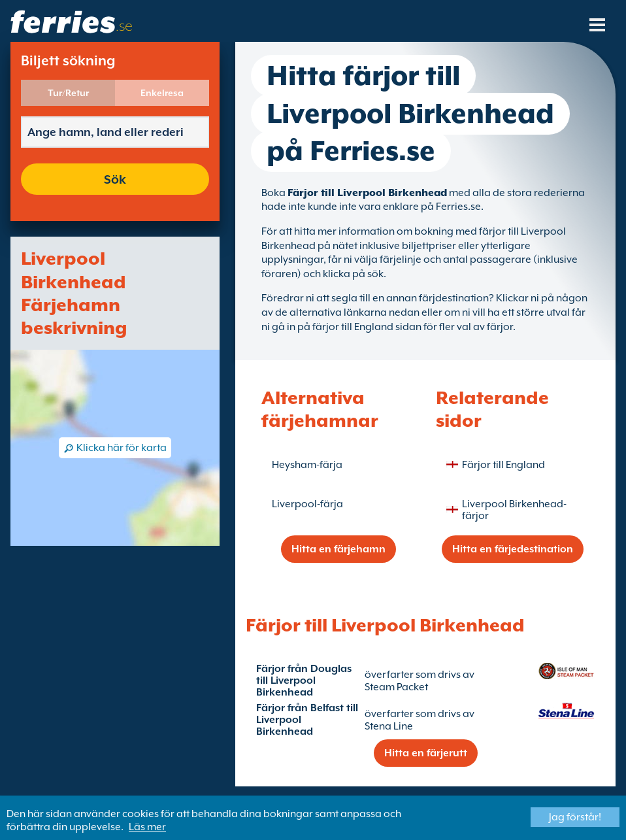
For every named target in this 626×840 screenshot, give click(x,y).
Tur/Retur (68, 93)
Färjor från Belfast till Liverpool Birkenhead (307, 720)
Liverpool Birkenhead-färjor (514, 510)
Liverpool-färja (307, 504)
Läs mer (147, 827)
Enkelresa (162, 93)
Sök (115, 179)
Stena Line (389, 726)
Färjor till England (503, 465)
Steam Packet (396, 687)
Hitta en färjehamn (338, 549)
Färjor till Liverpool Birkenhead (367, 193)
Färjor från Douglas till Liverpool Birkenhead (304, 680)
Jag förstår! (575, 817)
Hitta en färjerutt (426, 753)
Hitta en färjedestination (513, 549)
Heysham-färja (307, 465)
